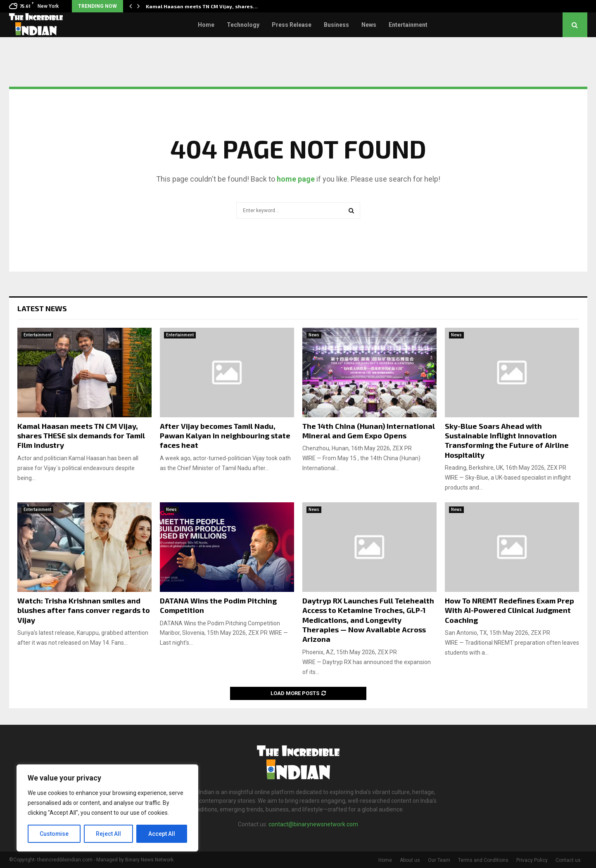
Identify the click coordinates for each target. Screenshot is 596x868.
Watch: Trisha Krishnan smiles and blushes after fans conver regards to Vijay (84, 610)
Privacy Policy (532, 860)
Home (206, 25)
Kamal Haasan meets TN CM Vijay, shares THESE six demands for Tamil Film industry (81, 436)
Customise (54, 834)
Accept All (162, 834)
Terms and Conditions (483, 860)
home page (296, 179)
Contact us (568, 860)
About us (410, 860)
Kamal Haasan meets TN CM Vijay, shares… (202, 6)
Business (336, 25)
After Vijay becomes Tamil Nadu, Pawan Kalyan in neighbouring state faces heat (225, 436)
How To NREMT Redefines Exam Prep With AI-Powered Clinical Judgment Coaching (509, 610)
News (369, 25)
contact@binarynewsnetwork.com (313, 824)
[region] (107, 808)
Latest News (42, 308)
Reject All (109, 834)
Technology (243, 25)
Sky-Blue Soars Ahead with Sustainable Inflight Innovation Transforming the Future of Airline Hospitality (507, 440)
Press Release (292, 25)
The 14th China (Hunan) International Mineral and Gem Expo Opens (369, 431)
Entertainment (408, 25)
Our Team (439, 860)
